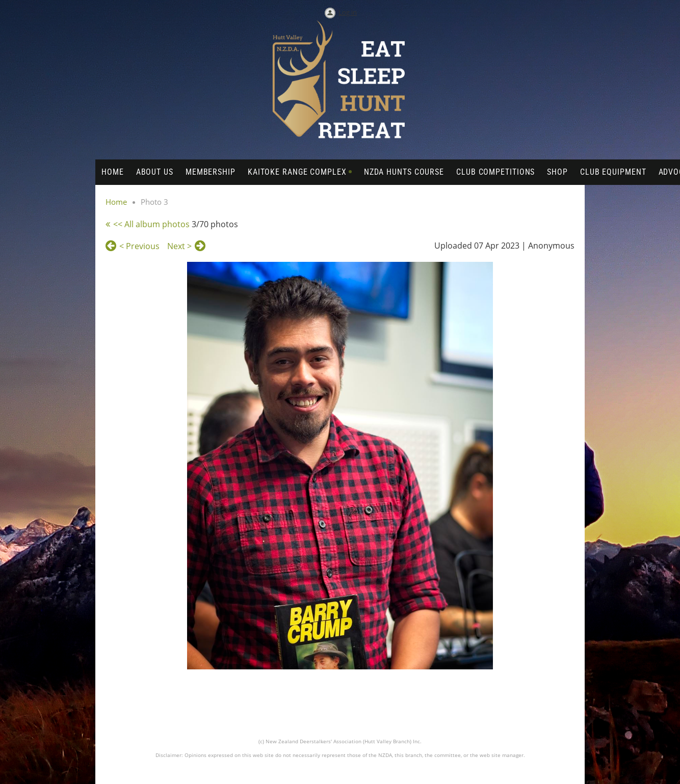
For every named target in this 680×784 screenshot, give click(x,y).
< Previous (139, 246)
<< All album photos (151, 224)
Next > (179, 246)
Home (116, 202)
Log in (348, 12)
